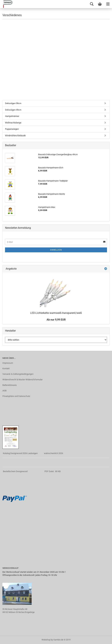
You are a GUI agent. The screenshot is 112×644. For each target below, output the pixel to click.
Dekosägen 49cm (13, 110)
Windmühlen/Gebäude (15, 136)
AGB (4, 391)
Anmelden (56, 250)
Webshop (46, 640)
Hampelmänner (12, 116)
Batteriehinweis (10, 385)
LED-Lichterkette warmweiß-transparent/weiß (56, 313)
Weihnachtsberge (13, 123)
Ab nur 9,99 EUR (56, 320)
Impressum (8, 363)
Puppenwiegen (12, 129)
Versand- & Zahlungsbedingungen (18, 374)
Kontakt (6, 368)
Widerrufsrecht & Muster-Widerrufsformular (22, 380)
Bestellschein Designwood (15, 471)
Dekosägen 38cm (13, 103)
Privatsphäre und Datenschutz (16, 396)
